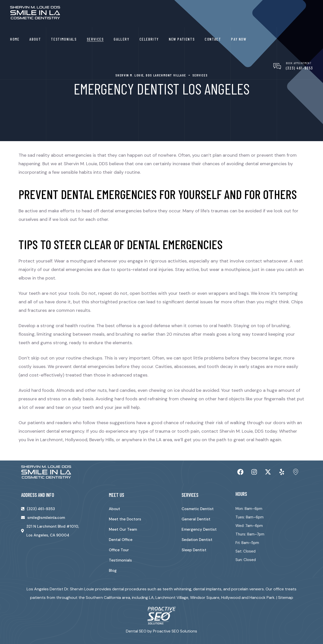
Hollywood (231, 597)
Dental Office (121, 540)
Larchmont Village (172, 597)
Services (95, 39)
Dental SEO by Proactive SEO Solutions (161, 631)
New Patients (182, 39)
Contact (213, 39)
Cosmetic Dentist (198, 509)
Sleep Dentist (194, 550)
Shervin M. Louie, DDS (241, 431)
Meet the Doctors (125, 519)
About (35, 39)
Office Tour (119, 550)
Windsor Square (205, 597)
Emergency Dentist (199, 529)
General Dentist (196, 519)
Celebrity (149, 39)
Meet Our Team (123, 529)
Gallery (121, 39)
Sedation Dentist (197, 540)
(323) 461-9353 (299, 68)
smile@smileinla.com (46, 518)
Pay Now (239, 39)
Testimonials (64, 39)
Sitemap (286, 597)
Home (15, 39)
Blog (113, 571)
